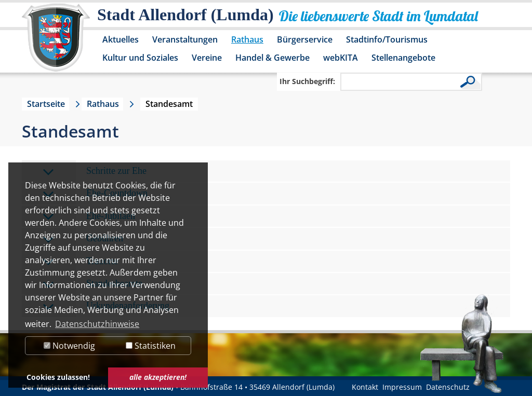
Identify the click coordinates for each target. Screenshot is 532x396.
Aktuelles (121, 39)
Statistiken (151, 346)
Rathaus (247, 39)
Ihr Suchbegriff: (307, 81)
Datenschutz (448, 387)
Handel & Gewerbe (272, 58)
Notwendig (69, 346)
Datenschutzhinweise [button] (97, 324)
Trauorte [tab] (80, 262)
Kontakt (365, 387)
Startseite (46, 104)
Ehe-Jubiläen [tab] (89, 217)
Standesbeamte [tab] (92, 284)
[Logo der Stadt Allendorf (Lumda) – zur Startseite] (56, 43)
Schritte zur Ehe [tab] (95, 172)
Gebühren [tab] (83, 239)
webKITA (341, 58)
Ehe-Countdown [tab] (95, 194)
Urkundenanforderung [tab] (106, 306)
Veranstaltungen (185, 39)
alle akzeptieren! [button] (158, 377)
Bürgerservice (305, 39)
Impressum (402, 387)
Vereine (207, 58)
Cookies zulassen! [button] (58, 377)
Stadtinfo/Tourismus (387, 39)
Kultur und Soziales (140, 58)
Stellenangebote (403, 58)
